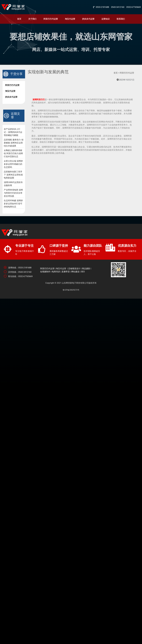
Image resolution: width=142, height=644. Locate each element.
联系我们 (121, 19)
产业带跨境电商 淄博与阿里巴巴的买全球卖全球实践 (13, 193)
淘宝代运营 (70, 19)
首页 (19, 19)
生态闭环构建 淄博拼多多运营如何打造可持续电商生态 (13, 204)
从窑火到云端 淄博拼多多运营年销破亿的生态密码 (13, 164)
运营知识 (106, 19)
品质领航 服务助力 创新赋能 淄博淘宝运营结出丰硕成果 (14, 143)
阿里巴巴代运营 (51, 19)
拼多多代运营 (88, 19)
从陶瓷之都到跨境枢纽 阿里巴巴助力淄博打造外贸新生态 (13, 153)
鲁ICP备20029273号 (71, 290)
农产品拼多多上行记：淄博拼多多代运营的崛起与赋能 (13, 132)
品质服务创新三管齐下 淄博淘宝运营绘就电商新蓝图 (13, 175)
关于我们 (32, 19)
